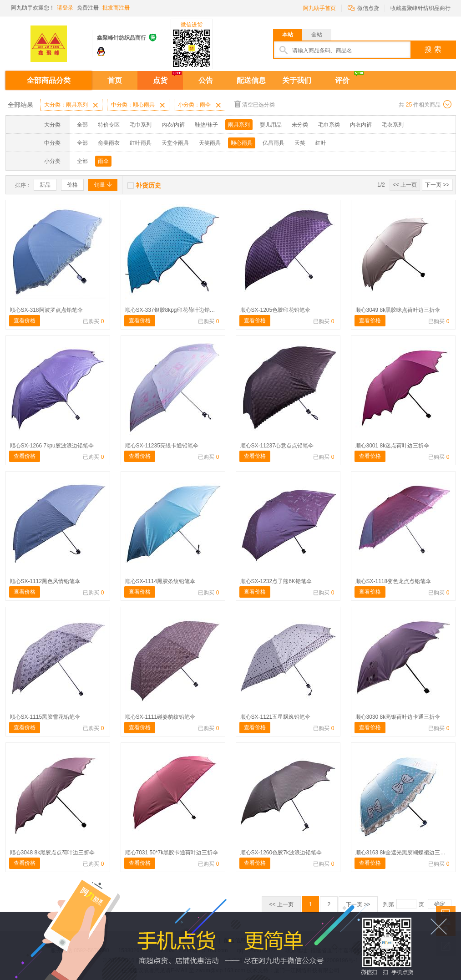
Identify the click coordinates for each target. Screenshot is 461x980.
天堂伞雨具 (175, 143)
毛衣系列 (393, 125)
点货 (160, 80)
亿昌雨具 (274, 143)
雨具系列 (239, 125)
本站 (288, 35)
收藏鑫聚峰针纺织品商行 (420, 8)
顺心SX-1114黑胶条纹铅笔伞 (160, 581)
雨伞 (103, 161)
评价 (342, 80)
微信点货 (363, 8)
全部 (82, 125)
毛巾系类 (329, 125)
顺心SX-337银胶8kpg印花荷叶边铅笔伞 (173, 310)
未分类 (300, 125)
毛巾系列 (141, 125)
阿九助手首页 (319, 8)
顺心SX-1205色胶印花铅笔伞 (276, 310)
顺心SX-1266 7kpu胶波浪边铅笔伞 (52, 446)
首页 (115, 80)
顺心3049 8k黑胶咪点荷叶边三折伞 (398, 310)
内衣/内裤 (173, 125)
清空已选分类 (255, 104)
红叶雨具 (141, 143)
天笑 (300, 143)
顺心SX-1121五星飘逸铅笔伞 (276, 717)
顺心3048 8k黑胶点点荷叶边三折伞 (53, 853)
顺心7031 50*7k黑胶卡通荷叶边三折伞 (172, 853)
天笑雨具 (210, 143)
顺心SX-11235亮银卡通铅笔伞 (162, 446)
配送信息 (251, 80)
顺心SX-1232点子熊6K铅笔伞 (276, 581)
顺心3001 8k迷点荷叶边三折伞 (393, 446)
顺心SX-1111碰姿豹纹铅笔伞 (160, 717)
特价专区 (109, 125)
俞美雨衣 (109, 143)
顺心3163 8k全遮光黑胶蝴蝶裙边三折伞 (403, 853)
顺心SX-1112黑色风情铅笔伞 (45, 581)
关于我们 (297, 80)
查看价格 (25, 320)
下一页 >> (437, 185)
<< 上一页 (405, 185)
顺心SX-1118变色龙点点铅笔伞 (393, 581)
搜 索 (433, 49)
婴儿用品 (271, 125)
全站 (317, 35)
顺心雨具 (242, 143)
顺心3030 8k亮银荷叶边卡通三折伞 (398, 717)
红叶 (321, 143)
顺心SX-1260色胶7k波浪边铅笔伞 (281, 853)
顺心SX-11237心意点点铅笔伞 (277, 446)
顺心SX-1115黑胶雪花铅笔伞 (45, 717)
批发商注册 (116, 8)
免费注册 (88, 8)
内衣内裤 (361, 125)
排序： (23, 185)
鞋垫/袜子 (206, 125)
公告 (206, 80)
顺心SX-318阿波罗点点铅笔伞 (46, 310)
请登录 (65, 8)
